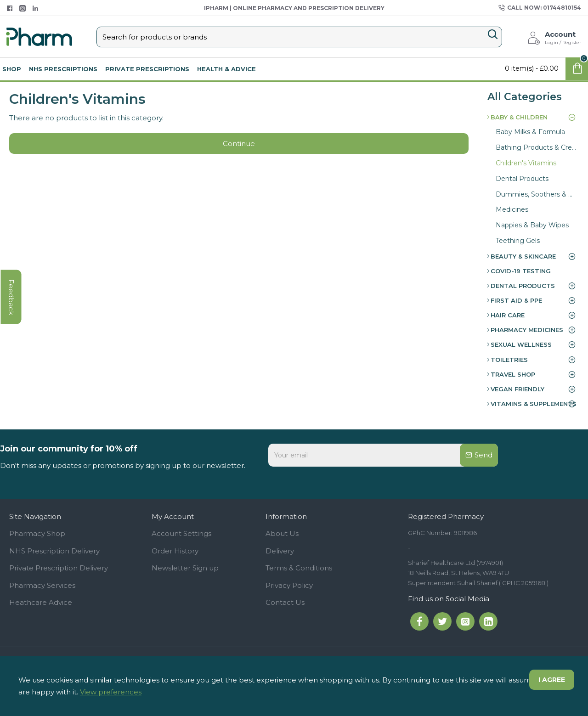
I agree (552, 680)
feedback (11, 297)
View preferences (111, 692)
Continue (239, 144)
